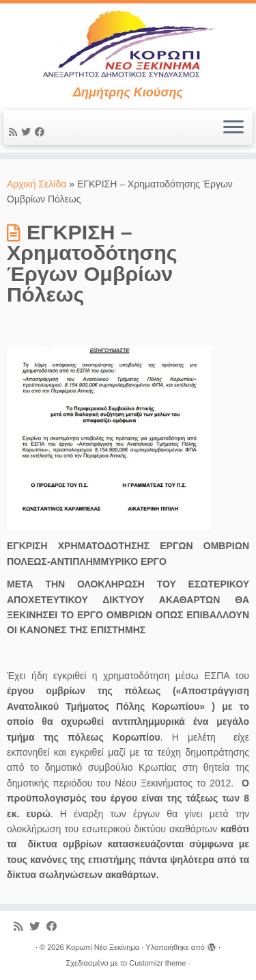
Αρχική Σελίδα (38, 184)
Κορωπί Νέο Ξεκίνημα (103, 947)
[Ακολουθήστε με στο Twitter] (28, 132)
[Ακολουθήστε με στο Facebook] (42, 132)
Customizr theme (157, 963)
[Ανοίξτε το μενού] (233, 128)
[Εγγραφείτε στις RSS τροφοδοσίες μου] (15, 132)
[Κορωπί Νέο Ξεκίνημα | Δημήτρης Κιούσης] (128, 44)
